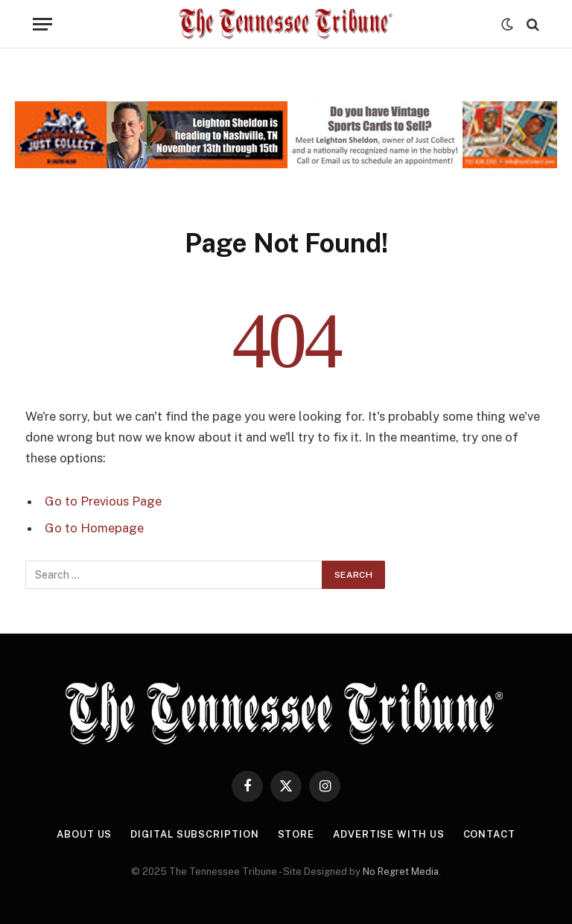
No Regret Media (401, 872)
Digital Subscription (194, 834)
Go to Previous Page (103, 501)
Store (296, 834)
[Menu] (42, 24)
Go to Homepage (94, 528)
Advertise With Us (388, 834)
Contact (489, 834)
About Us (84, 834)
